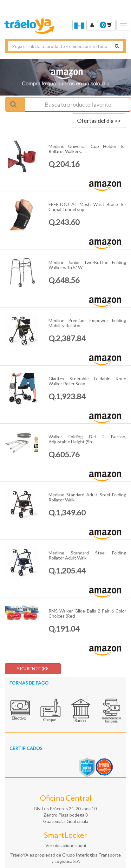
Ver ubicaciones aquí (66, 845)
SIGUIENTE (33, 669)
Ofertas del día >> (99, 121)
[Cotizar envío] (117, 46)
